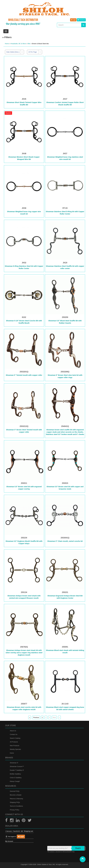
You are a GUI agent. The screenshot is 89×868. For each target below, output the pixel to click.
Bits (29, 44)
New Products (15, 746)
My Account (9, 841)
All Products (14, 742)
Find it (78, 848)
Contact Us (14, 734)
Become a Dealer (16, 795)
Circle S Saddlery (16, 778)
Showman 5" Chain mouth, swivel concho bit (65, 541)
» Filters (7, 37)
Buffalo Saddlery (15, 774)
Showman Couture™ (17, 766)
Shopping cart (28, 831)
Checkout (81, 20)
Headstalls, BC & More (18, 44)
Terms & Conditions (16, 806)
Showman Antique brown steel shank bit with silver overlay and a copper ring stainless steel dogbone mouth (24, 653)
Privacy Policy (15, 810)
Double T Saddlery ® (17, 770)
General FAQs (15, 791)
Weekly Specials (15, 749)
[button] (83, 859)
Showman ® (14, 763)
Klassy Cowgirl (15, 781)
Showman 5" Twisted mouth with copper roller (24, 375)
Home (7, 44)
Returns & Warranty (16, 799)
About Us (13, 731)
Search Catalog (15, 738)
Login (73, 20)
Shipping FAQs (15, 802)
